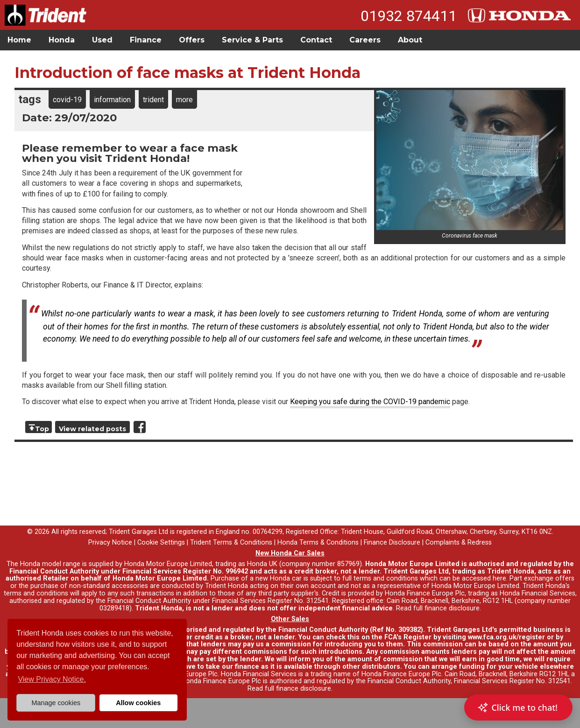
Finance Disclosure (392, 542)
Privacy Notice (110, 542)
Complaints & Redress (459, 542)
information (112, 100)
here (499, 578)
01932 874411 (409, 16)
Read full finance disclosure (438, 608)
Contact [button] (316, 40)
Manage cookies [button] (56, 703)
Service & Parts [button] (252, 40)
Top (42, 429)
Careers (365, 40)
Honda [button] (62, 40)
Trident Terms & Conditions (231, 542)
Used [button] (102, 40)
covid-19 (67, 100)
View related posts (92, 429)
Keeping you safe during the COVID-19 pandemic (370, 402)
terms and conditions (36, 593)
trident (153, 100)
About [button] (410, 40)
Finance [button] (146, 40)
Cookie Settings (161, 542)
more (184, 100)
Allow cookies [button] (138, 703)
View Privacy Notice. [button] (52, 679)
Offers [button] (192, 40)
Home (19, 40)
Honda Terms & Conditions (318, 542)
